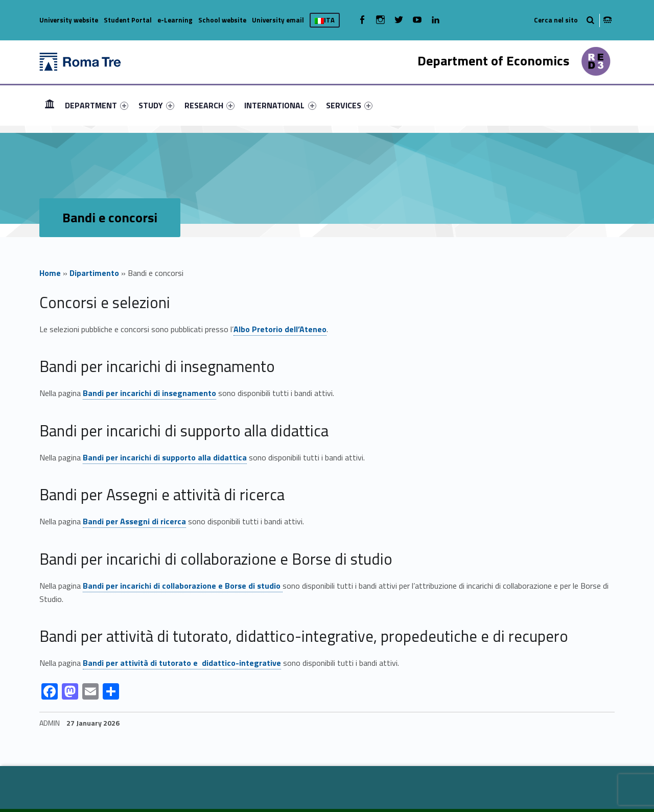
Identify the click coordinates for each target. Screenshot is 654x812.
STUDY (156, 105)
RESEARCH (209, 105)
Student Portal (128, 20)
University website (69, 20)
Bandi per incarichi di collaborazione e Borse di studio (183, 586)
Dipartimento (94, 273)
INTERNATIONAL (280, 105)
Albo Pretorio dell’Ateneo (280, 329)
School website (222, 20)
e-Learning (175, 20)
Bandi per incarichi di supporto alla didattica (165, 457)
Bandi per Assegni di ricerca (134, 521)
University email (278, 20)
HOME (50, 105)
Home (50, 273)
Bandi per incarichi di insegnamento (149, 393)
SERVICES (349, 105)
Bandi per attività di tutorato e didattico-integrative (182, 663)
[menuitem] (50, 105)
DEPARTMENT (97, 105)
